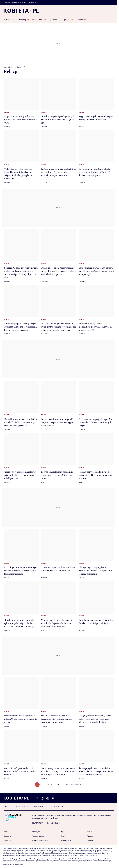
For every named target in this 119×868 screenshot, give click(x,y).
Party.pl (62, 832)
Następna (75, 785)
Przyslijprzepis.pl (65, 841)
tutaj (22, 864)
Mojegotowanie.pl (38, 836)
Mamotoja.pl (36, 832)
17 (59, 785)
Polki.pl (62, 836)
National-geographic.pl (40, 841)
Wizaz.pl (90, 836)
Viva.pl (90, 832)
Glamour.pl (7, 836)
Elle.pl (6, 832)
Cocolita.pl (7, 841)
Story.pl (90, 841)
